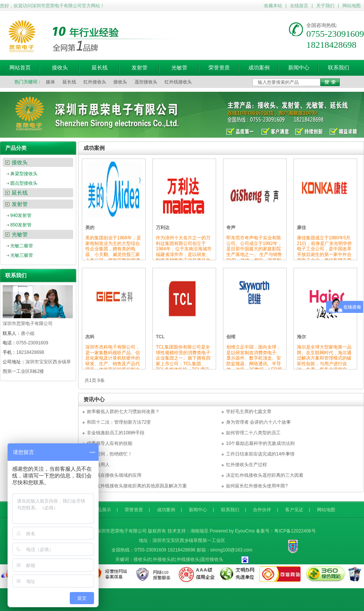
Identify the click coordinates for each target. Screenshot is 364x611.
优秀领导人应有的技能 (110, 443)
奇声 (231, 228)
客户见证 (294, 510)
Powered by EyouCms (232, 531)
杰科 (90, 337)
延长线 (100, 68)
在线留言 (299, 6)
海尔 (301, 337)
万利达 (163, 228)
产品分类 (16, 148)
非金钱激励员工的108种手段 (116, 433)
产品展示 (102, 510)
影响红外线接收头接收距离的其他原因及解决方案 (137, 486)
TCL (160, 337)
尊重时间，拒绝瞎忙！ (110, 454)
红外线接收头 (178, 82)
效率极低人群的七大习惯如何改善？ (123, 412)
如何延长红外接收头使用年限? (257, 486)
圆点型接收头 (24, 183)
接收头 (60, 68)
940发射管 (21, 215)
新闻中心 (299, 68)
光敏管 (179, 68)
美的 (90, 228)
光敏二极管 (22, 246)
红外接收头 (95, 82)
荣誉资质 (219, 68)
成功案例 (259, 68)
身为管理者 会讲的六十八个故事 (258, 422)
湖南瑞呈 (199, 531)
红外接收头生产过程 (246, 465)
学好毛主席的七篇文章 (249, 412)
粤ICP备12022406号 (295, 531)
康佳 (301, 228)
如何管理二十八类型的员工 (253, 433)
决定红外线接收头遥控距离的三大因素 (265, 475)
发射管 (140, 68)
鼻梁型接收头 (24, 174)
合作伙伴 (262, 510)
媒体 (50, 82)
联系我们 (339, 68)
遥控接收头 (146, 82)
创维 (231, 337)
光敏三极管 (22, 255)
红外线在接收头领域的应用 (114, 475)
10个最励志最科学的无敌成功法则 (260, 443)
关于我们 (325, 6)
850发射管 (21, 225)
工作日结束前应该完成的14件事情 (260, 454)
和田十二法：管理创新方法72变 (119, 422)
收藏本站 (273, 6)
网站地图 (351, 6)
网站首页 (20, 68)
